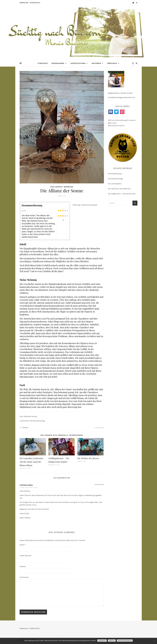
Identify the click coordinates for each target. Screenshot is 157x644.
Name (23, 545)
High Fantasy (56, 187)
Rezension (68, 187)
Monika (25, 428)
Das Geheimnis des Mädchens (119, 189)
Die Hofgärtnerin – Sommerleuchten (122, 194)
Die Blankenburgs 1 (115, 174)
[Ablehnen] (154, 641)
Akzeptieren (102, 641)
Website (23, 566)
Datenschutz (35, 3)
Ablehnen (112, 641)
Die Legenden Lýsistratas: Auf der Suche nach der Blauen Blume (32, 462)
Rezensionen (58, 63)
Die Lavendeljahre (115, 184)
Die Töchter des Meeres (88, 458)
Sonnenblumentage (115, 179)
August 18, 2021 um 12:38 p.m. (29, 487)
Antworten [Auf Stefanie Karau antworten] (99, 484)
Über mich (112, 63)
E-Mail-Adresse (26, 555)
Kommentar (24, 577)
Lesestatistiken (78, 63)
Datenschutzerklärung (125, 641)
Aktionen (96, 63)
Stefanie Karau (26, 485)
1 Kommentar (99, 428)
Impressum (24, 3)
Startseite (43, 63)
